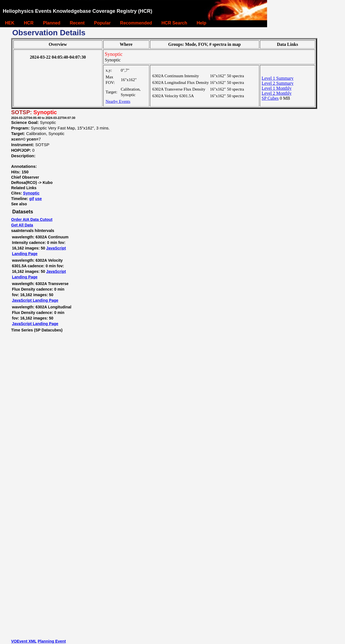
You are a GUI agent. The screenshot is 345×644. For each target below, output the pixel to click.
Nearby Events (118, 101)
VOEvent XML (24, 641)
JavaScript (56, 248)
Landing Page (25, 254)
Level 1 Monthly (277, 88)
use (38, 199)
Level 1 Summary (278, 78)
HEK (10, 23)
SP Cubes (270, 98)
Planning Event (52, 641)
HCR (29, 23)
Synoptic (31, 193)
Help (202, 23)
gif (32, 199)
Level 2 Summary (278, 83)
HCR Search (174, 23)
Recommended (136, 23)
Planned (51, 23)
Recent (77, 23)
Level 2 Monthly (277, 93)
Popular (102, 23)
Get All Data (22, 225)
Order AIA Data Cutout (32, 219)
